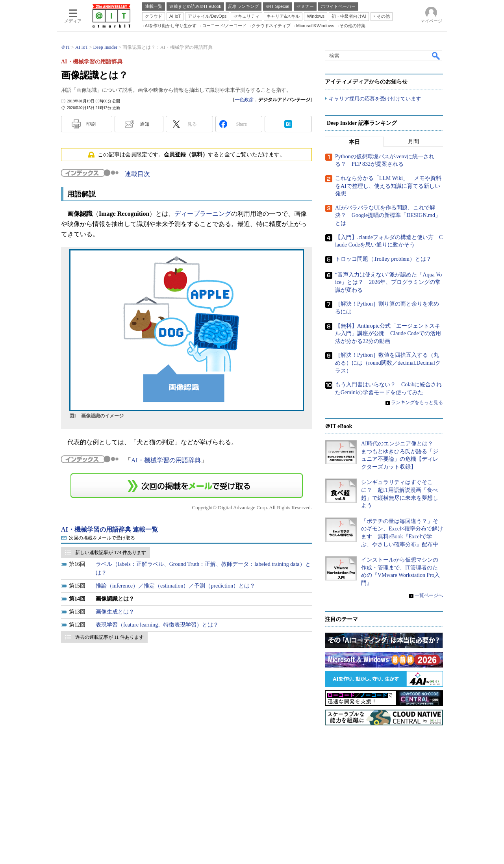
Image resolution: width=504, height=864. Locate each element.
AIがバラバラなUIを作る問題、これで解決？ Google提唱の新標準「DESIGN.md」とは (388, 215)
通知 (145, 124)
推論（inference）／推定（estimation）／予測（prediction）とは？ (175, 586)
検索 (436, 56)
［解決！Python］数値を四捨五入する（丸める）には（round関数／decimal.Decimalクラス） (388, 363)
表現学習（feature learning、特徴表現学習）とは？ (157, 625)
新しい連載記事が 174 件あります (111, 553)
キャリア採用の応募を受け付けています (375, 99)
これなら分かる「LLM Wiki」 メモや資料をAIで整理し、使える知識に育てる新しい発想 (388, 186)
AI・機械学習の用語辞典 (166, 460)
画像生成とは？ (115, 612)
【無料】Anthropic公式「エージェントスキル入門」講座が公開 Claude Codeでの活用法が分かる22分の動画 (388, 334)
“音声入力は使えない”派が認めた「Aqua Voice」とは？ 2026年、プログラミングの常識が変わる (388, 282)
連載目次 (137, 174)
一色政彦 (244, 100)
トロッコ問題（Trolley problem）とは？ (383, 259)
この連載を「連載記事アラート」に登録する (187, 486)
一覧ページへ (429, 595)
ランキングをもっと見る (417, 402)
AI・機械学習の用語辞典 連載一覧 (109, 529)
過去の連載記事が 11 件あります (109, 637)
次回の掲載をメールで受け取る (102, 538)
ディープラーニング (203, 214)
